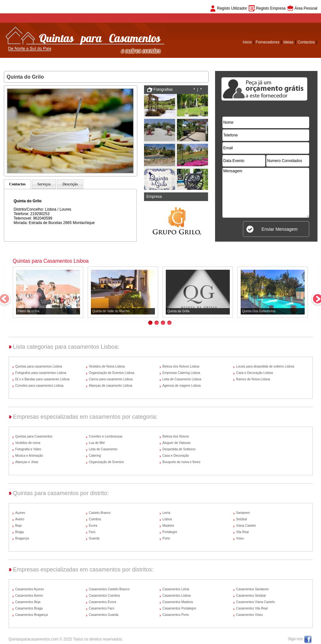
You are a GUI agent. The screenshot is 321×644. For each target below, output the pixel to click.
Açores (20, 513)
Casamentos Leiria (176, 589)
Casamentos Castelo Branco (109, 589)
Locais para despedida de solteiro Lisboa (265, 366)
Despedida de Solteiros (179, 449)
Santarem (243, 513)
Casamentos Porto (176, 615)
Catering (95, 456)
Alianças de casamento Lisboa (111, 386)
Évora (93, 526)
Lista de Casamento (103, 449)
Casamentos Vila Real (252, 608)
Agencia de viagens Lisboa (182, 386)
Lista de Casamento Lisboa (182, 379)
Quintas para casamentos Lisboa (39, 366)
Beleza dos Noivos (176, 436)
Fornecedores (268, 42)
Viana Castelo (246, 526)
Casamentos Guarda (104, 615)
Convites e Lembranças (106, 436)
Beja (19, 526)
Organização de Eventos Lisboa (112, 373)
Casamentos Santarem (253, 589)
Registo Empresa (271, 8)
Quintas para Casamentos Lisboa (51, 261)
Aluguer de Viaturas (177, 443)
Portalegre (170, 532)
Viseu (240, 538)
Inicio (247, 42)
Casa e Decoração (176, 456)
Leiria (166, 513)
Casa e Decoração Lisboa (255, 373)
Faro (92, 532)
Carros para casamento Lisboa (111, 379)
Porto (166, 538)
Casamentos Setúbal (251, 596)
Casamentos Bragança (32, 615)
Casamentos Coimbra (104, 596)
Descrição (70, 184)
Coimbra (95, 519)
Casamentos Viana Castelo (256, 602)
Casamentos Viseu (250, 615)
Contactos (306, 42)
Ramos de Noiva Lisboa (253, 379)
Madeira (168, 526)
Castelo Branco (100, 513)
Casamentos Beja (28, 602)
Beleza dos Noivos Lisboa (181, 366)
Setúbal (242, 519)
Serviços (44, 184)
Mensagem (266, 193)
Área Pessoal (306, 8)
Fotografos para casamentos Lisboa (41, 373)
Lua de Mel (97, 443)
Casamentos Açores (30, 589)
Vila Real (243, 532)
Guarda (94, 538)
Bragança (22, 538)
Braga (20, 532)
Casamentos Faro (102, 608)
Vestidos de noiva (28, 443)
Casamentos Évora (103, 602)
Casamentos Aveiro (29, 596)
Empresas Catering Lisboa (181, 373)
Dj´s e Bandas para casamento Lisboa (43, 379)
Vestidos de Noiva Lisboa (107, 366)
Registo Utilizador (232, 8)
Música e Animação (29, 456)
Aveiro (20, 519)
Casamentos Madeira (178, 602)
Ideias (288, 42)
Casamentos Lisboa (177, 596)
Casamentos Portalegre (179, 608)
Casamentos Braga (29, 608)
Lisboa (167, 519)
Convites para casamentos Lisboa (40, 386)
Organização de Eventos (107, 462)
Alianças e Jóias (27, 462)
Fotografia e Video (28, 449)
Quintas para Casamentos (34, 436)
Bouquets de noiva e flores (181, 462)
